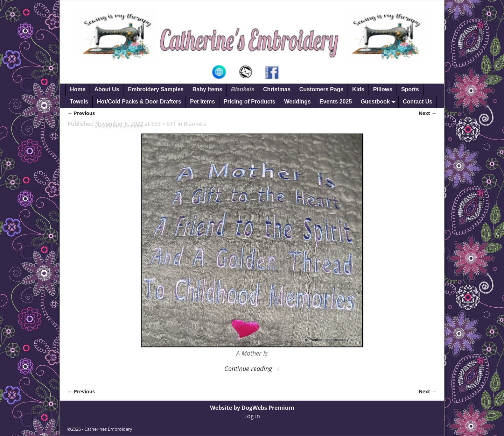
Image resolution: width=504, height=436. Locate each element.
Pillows (383, 89)
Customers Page (321, 89)
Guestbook (379, 102)
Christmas (277, 89)
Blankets (243, 89)
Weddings (297, 102)
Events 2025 (336, 102)
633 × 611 (164, 124)
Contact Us (418, 102)
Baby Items (207, 89)
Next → (428, 113)
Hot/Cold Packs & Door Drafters (139, 102)
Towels (79, 102)
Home (78, 89)
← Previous (81, 113)
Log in (252, 416)
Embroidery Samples (156, 89)
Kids (358, 89)
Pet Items (202, 102)
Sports (410, 89)
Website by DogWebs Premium (252, 408)
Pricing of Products (250, 102)
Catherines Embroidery (108, 429)
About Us (107, 89)
